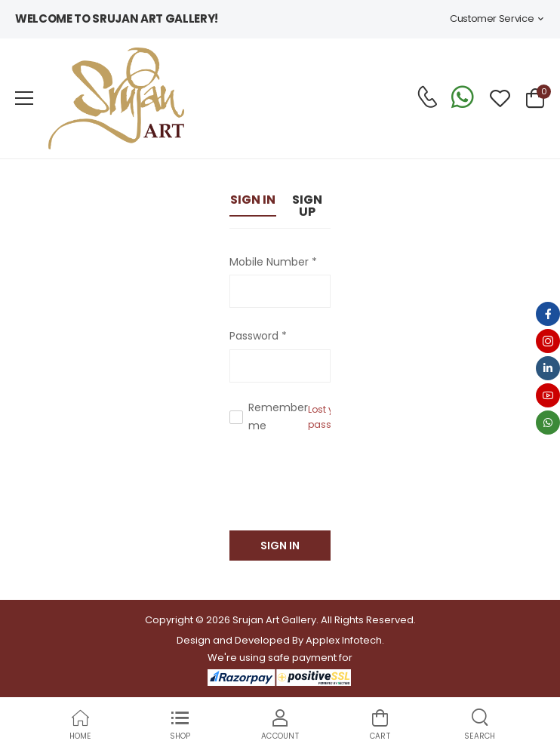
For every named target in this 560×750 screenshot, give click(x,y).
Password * (258, 336)
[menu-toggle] (24, 98)
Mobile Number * (273, 262)
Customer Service (492, 18)
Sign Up (307, 206)
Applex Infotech (344, 640)
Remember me (278, 416)
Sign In (253, 200)
